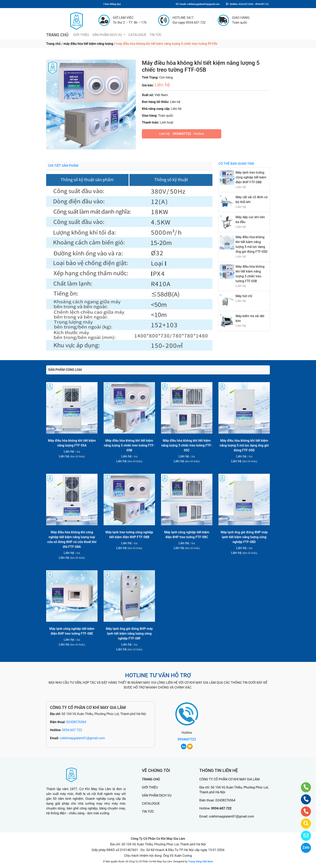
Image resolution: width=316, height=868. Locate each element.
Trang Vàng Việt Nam (201, 861)
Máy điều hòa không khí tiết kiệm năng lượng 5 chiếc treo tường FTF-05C (187, 445)
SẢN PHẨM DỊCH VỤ (108, 35)
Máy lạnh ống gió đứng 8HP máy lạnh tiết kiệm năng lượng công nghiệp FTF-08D (244, 537)
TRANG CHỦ (57, 35)
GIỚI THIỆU (81, 35)
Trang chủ (53, 44)
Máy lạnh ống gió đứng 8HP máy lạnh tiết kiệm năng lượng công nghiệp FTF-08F (129, 634)
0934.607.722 (72, 730)
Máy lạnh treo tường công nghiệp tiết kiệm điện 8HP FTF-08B (251, 177)
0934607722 (182, 134)
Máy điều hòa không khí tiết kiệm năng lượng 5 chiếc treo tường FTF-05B (129, 445)
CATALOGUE (137, 35)
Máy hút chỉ (244, 296)
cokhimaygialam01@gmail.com (82, 738)
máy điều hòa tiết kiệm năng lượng (88, 44)
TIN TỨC (156, 35)
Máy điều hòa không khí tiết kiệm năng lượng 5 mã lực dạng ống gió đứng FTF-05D (244, 445)
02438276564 (76, 722)
